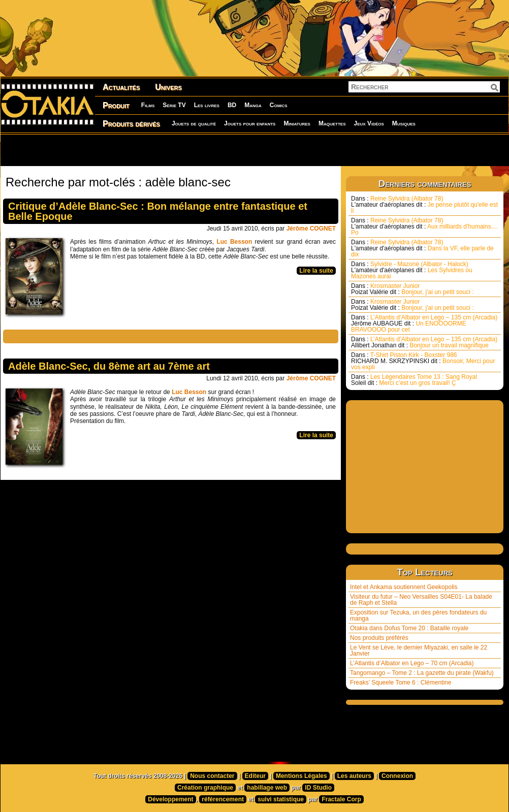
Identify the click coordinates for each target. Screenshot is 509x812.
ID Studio (318, 788)
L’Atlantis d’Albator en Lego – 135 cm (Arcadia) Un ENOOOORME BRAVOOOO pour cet (424, 323)
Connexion (397, 776)
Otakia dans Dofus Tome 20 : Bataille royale (409, 628)
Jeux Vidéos (369, 123)
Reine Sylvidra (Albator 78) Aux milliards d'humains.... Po (424, 226)
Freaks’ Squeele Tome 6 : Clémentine (401, 683)
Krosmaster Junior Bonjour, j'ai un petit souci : (412, 289)
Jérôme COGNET (311, 229)
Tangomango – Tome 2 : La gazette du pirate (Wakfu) (422, 673)
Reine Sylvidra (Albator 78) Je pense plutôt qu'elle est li (424, 205)
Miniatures (297, 123)
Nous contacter (212, 776)
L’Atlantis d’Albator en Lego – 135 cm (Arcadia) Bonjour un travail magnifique (424, 342)
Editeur (255, 776)
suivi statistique (281, 799)
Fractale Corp (341, 799)
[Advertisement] (130, 150)
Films (148, 105)
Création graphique (205, 788)
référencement (223, 799)
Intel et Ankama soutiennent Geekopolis (404, 587)
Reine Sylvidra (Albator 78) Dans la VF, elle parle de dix (422, 248)
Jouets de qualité (194, 123)
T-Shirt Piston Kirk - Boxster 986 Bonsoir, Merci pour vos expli (423, 361)
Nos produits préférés (379, 638)
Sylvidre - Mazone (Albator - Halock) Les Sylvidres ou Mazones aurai (412, 270)
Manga (253, 105)
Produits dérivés (131, 124)
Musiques (404, 123)
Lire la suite (316, 271)
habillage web (267, 788)
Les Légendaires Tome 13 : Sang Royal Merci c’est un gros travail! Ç (414, 380)
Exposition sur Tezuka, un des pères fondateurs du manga (418, 615)
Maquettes (332, 123)
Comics (279, 105)
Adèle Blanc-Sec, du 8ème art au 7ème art (109, 366)
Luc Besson (234, 242)
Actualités (121, 87)
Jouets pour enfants (250, 123)
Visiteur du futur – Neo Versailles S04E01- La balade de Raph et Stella (421, 600)
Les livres (207, 105)
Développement (170, 799)
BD (232, 105)
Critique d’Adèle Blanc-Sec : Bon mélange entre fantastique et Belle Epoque (158, 211)
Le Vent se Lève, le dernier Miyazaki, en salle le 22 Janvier (419, 651)
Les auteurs (354, 776)
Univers (168, 87)
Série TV (174, 105)
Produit (116, 105)
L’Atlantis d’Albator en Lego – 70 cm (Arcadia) (412, 663)
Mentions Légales (301, 776)
